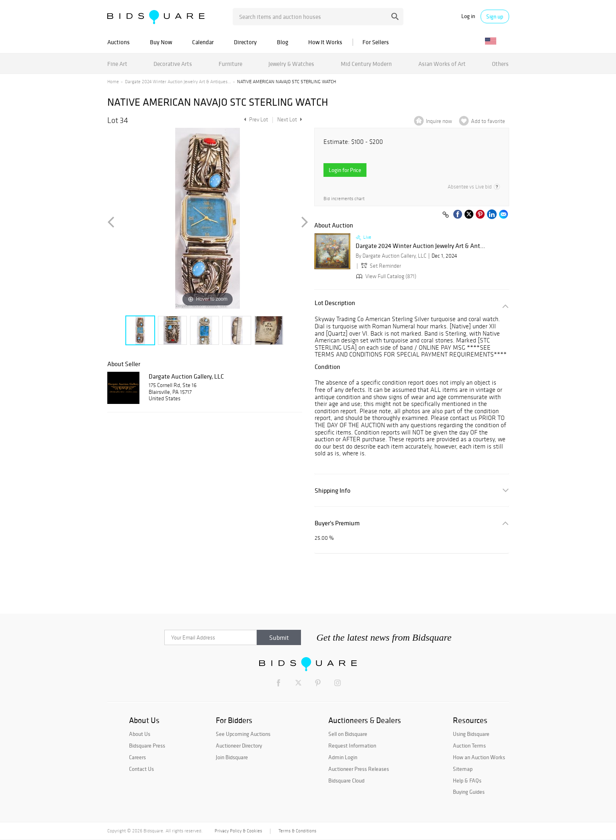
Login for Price (345, 170)
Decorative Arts (173, 64)
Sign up (495, 16)
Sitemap (463, 769)
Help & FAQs (467, 781)
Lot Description (335, 303)
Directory (245, 42)
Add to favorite (488, 121)
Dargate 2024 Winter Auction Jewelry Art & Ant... (420, 246)
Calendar (203, 42)
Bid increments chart (344, 199)
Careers (137, 757)
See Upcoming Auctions (243, 734)
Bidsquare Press (147, 746)
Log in (468, 16)
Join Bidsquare (232, 757)
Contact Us (141, 769)
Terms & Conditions (297, 831)
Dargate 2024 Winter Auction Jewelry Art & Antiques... (178, 82)
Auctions (119, 42)
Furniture (230, 64)
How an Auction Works (479, 757)
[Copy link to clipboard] (446, 215)
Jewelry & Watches (291, 64)
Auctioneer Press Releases (359, 769)
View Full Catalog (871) (385, 276)
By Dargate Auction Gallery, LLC (391, 256)
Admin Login (343, 757)
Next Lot (290, 120)
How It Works (325, 42)
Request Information (352, 746)
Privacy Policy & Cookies (238, 831)
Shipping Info (333, 491)
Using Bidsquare (471, 734)
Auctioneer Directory (239, 746)
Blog (282, 42)
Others (500, 64)
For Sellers (376, 42)
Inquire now (439, 121)
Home (113, 82)
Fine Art (117, 64)
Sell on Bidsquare (348, 734)
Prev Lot (255, 120)
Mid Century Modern (366, 64)
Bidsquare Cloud (346, 781)
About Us (140, 734)
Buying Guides (469, 792)
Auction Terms (469, 746)
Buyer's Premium (337, 523)
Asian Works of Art (442, 64)
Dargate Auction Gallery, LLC (186, 376)
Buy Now (161, 42)
